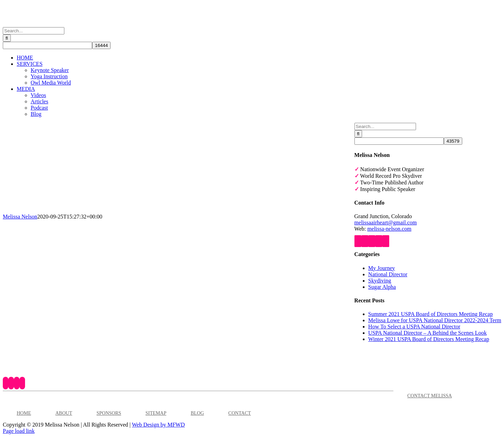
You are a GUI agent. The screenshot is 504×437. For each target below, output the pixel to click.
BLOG (197, 413)
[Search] (7, 38)
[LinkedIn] (379, 241)
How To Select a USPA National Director (414, 327)
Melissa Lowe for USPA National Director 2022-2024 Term (435, 320)
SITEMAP (156, 413)
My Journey (382, 268)
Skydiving (380, 281)
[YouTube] (365, 241)
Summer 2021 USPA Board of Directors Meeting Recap (431, 314)
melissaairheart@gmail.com (386, 223)
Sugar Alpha (382, 287)
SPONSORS (109, 413)
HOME (24, 413)
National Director (388, 274)
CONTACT (239, 413)
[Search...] (34, 31)
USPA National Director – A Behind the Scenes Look (428, 333)
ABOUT (64, 413)
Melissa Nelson (20, 217)
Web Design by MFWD (158, 425)
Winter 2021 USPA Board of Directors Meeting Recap (429, 339)
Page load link (19, 431)
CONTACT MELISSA (430, 396)
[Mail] (386, 241)
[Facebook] (358, 241)
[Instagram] (372, 241)
